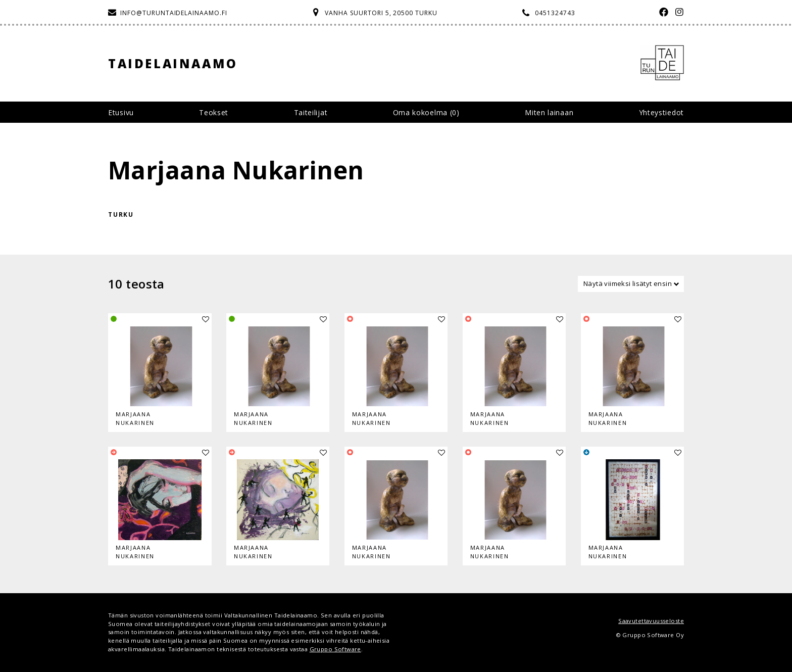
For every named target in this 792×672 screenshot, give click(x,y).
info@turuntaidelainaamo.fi (174, 13)
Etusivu (121, 112)
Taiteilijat (311, 112)
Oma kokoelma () (426, 112)
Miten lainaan (549, 112)
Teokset (214, 112)
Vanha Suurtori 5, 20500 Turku (381, 13)
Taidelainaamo (173, 63)
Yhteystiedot (661, 112)
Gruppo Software (335, 649)
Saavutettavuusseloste (651, 621)
